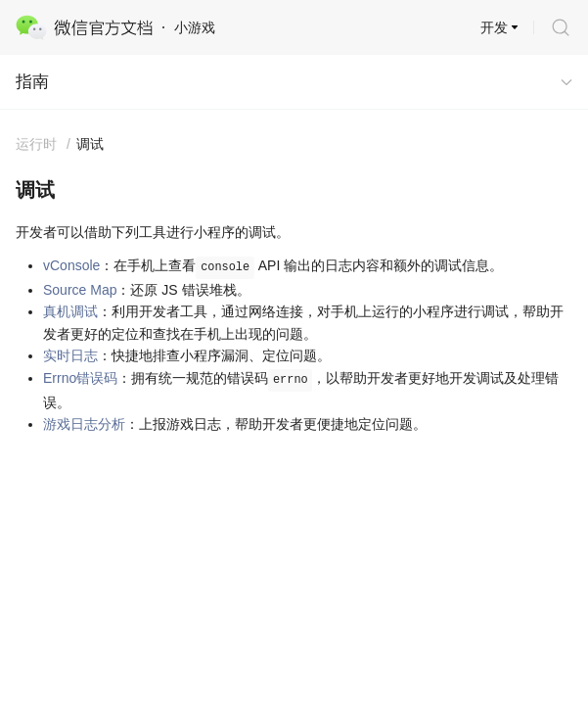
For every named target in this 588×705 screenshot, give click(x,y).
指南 (32, 82)
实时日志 (70, 355)
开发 (494, 27)
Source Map (80, 290)
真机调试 (70, 311)
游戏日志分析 (84, 424)
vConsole (71, 265)
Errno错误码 (80, 378)
